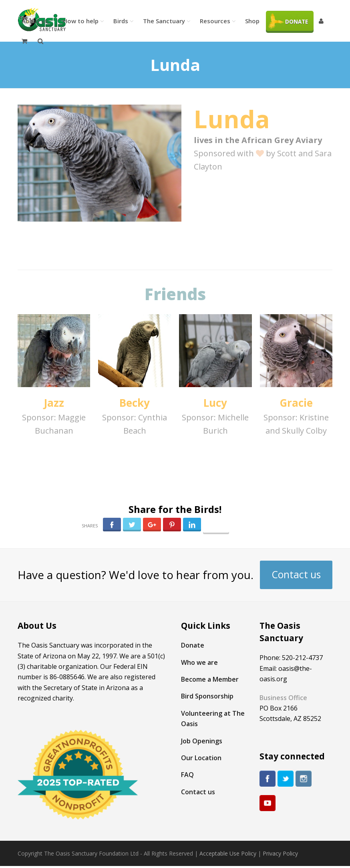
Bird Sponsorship (207, 696)
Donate (193, 645)
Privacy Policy (280, 853)
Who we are (199, 662)
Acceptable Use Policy (228, 853)
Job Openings (202, 741)
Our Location (201, 758)
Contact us (296, 574)
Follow (216, 527)
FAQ (187, 775)
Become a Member (210, 679)
